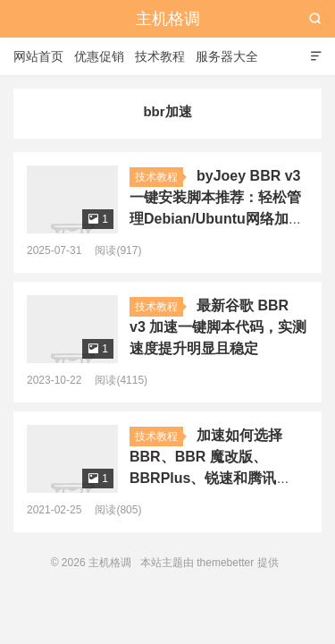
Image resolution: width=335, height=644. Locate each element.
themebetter (225, 563)
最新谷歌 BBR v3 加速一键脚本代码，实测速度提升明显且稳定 (218, 327)
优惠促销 (99, 56)
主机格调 (168, 19)
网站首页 (38, 56)
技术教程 (160, 56)
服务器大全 (227, 56)
